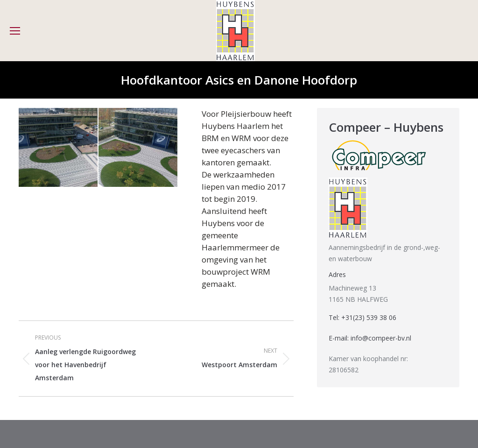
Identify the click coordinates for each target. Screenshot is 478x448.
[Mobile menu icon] (15, 31)
